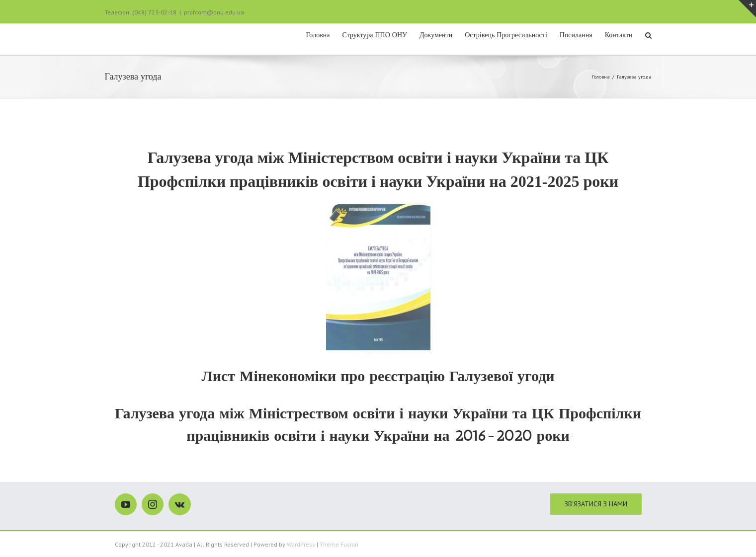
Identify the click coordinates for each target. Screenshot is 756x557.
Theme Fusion (339, 544)
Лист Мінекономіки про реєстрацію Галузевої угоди (378, 376)
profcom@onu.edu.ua (214, 12)
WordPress (301, 544)
